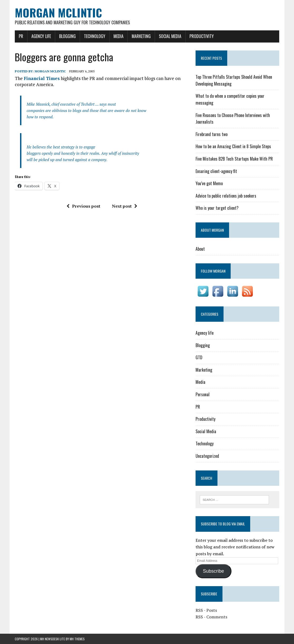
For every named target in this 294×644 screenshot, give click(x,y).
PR (21, 36)
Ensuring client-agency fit (216, 171)
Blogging (67, 36)
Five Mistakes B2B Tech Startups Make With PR (234, 159)
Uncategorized (207, 456)
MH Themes (77, 639)
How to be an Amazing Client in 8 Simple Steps (233, 146)
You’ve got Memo (209, 183)
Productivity (202, 36)
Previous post (83, 206)
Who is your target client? (217, 208)
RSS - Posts (206, 610)
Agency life (41, 36)
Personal (203, 394)
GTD (199, 357)
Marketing (141, 36)
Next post (125, 206)
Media (118, 36)
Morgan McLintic (50, 71)
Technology (95, 36)
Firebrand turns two (212, 134)
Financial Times (42, 78)
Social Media (170, 36)
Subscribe (214, 571)
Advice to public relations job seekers (226, 196)
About (200, 249)
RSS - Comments (211, 617)
